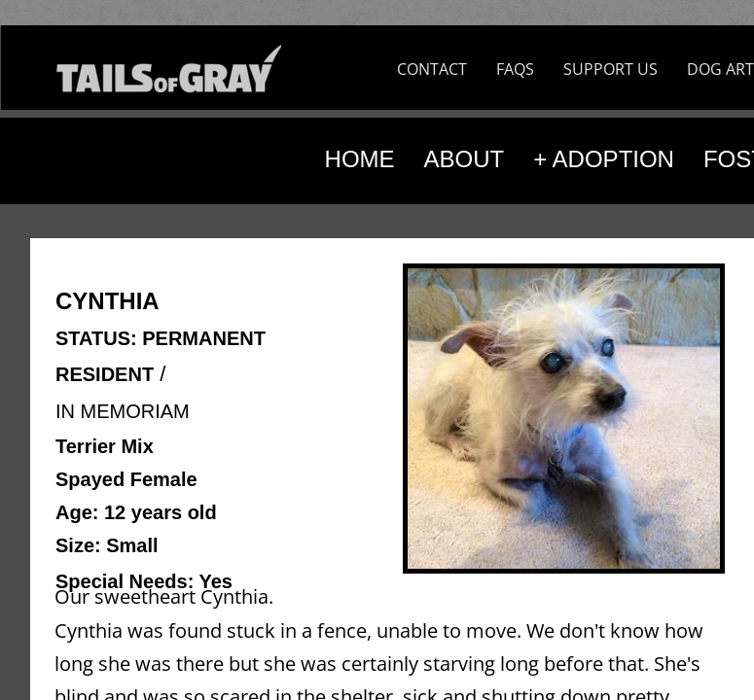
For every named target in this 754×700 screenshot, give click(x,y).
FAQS (515, 69)
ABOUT (465, 159)
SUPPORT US (610, 69)
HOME (360, 159)
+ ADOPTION (604, 159)
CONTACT (432, 69)
